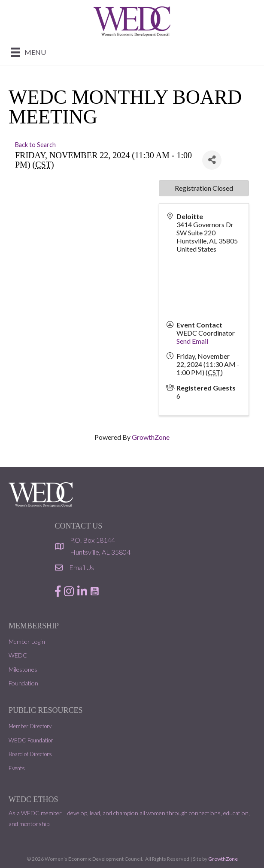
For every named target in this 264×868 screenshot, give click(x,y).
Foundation (23, 683)
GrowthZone (151, 437)
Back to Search (35, 145)
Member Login (27, 641)
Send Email (192, 341)
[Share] (212, 160)
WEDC (18, 655)
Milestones (23, 669)
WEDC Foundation (31, 740)
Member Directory (30, 726)
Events (17, 768)
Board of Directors (30, 754)
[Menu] (28, 52)
